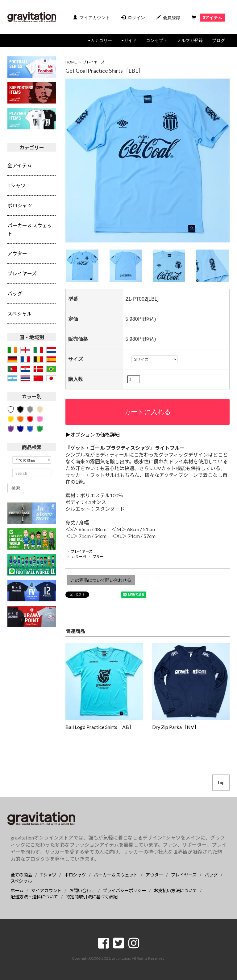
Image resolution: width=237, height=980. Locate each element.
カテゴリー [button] (100, 40)
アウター (154, 874)
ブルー (98, 556)
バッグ (211, 874)
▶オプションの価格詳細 (93, 434)
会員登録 (168, 17)
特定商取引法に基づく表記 (92, 896)
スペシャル (21, 881)
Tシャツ (48, 874)
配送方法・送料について (34, 896)
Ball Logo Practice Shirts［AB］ (100, 726)
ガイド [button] (129, 40)
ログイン (133, 17)
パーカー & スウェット (116, 874)
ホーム (17, 890)
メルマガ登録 (190, 40)
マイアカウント (91, 17)
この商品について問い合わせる (101, 579)
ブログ (218, 40)
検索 (16, 487)
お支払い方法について (175, 890)
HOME (71, 62)
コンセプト (157, 40)
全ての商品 (21, 874)
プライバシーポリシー (124, 890)
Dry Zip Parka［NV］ (176, 726)
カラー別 (79, 556)
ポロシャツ (75, 874)
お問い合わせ (82, 890)
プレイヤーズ (94, 62)
